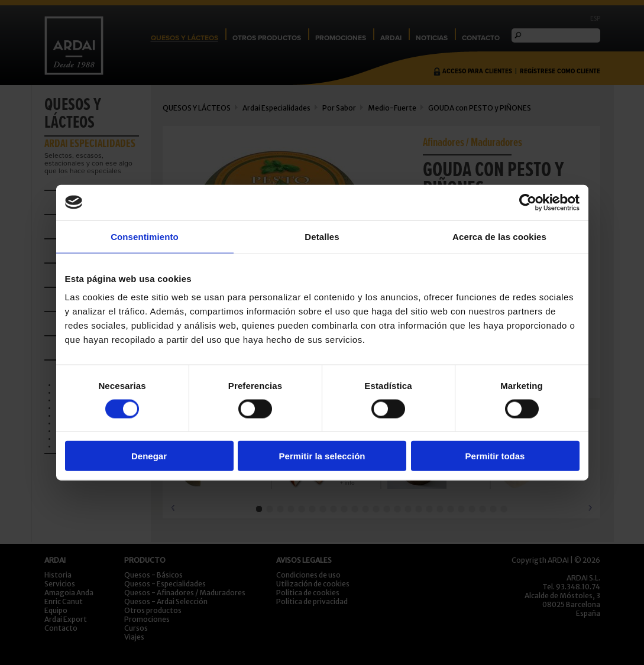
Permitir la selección (322, 456)
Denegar (149, 456)
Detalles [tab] (322, 236)
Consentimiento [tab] (145, 236)
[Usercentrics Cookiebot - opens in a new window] (528, 202)
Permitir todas (495, 456)
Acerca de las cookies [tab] (499, 236)
